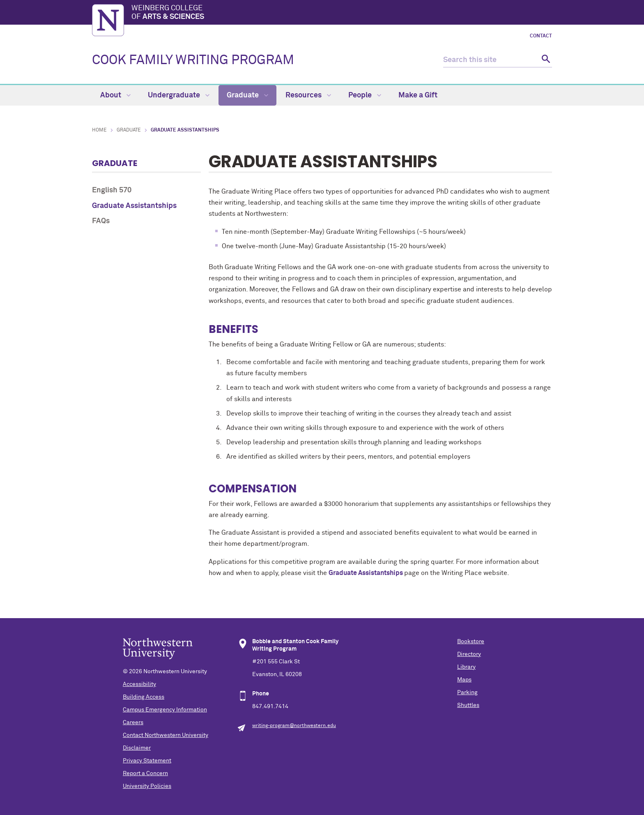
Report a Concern (145, 773)
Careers (133, 723)
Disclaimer (137, 748)
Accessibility (139, 684)
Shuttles (468, 705)
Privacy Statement (147, 761)
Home (99, 130)
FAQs (101, 221)
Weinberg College (342, 13)
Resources (308, 95)
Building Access (144, 697)
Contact (541, 36)
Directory (469, 654)
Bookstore (471, 642)
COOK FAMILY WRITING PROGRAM (193, 60)
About (115, 95)
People (365, 95)
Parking (467, 693)
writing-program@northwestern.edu (294, 726)
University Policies (147, 786)
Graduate (247, 95)
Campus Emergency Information (165, 710)
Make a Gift (418, 95)
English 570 (112, 190)
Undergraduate (179, 95)
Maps (464, 680)
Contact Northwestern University (166, 735)
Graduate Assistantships (134, 206)
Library (466, 667)
